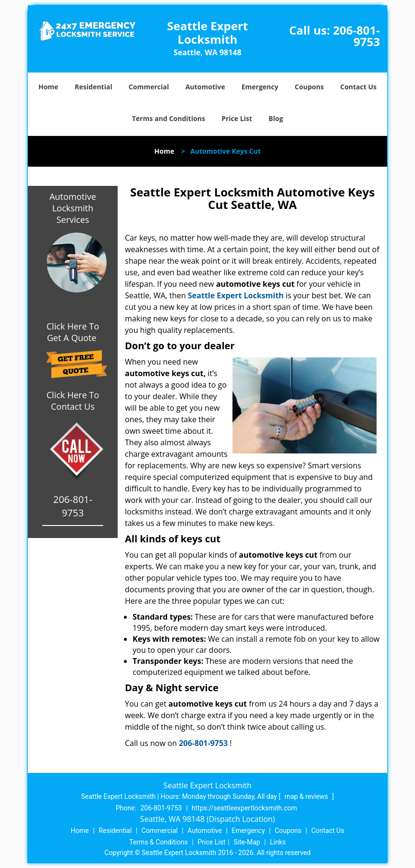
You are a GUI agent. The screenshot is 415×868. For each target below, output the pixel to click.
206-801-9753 (356, 36)
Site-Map (247, 842)
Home (48, 87)
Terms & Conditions (159, 842)
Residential (94, 87)
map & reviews (307, 796)
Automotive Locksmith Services (73, 208)
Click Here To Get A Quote (73, 332)
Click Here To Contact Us (73, 401)
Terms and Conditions (169, 118)
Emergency (260, 87)
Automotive (205, 87)
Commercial (149, 87)
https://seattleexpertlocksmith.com (244, 808)
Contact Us (358, 87)
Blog (276, 118)
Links (278, 842)
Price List (237, 118)
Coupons (309, 87)
